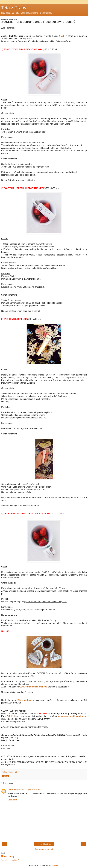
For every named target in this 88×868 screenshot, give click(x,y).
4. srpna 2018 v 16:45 (33, 790)
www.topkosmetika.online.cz (33, 687)
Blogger (55, 865)
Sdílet (6, 776)
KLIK (61, 36)
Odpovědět (12, 800)
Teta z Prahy (14, 8)
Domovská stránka (44, 844)
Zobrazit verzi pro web (44, 849)
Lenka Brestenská (16, 790)
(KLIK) (10, 716)
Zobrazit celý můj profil (10, 860)
